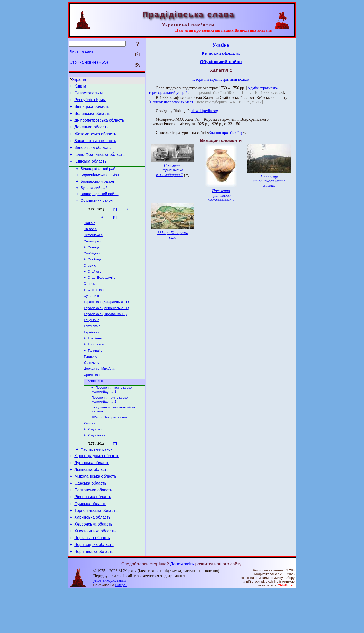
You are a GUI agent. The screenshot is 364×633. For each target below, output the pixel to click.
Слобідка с (92, 270)
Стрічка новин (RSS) (89, 62)
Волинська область (92, 117)
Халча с (90, 453)
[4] (103, 231)
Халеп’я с (95, 408)
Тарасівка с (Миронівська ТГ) (106, 329)
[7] (115, 474)
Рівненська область (93, 534)
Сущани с (91, 316)
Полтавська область (93, 526)
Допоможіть (182, 607)
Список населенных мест (172, 102)
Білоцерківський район (100, 179)
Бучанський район (96, 200)
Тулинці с (95, 375)
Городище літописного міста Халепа (269, 181)
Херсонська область (93, 564)
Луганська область (92, 496)
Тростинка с (97, 369)
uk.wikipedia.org (204, 111)
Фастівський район (97, 481)
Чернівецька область (94, 587)
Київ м (80, 87)
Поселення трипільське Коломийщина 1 (111, 417)
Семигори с (93, 257)
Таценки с (91, 342)
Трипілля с (96, 362)
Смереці (122, 628)
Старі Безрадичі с (101, 296)
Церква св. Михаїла (99, 395)
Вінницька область (92, 110)
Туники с (90, 382)
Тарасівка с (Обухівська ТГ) (105, 336)
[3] (90, 231)
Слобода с (96, 277)
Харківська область (93, 556)
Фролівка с (92, 401)
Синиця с (95, 263)
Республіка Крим (90, 102)
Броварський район (97, 193)
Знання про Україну (226, 132)
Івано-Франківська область (99, 163)
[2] (128, 223)
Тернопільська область (96, 549)
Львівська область (91, 503)
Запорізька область (93, 155)
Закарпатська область (95, 148)
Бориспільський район (100, 186)
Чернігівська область (94, 594)
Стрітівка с (96, 309)
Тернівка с (92, 355)
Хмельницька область (95, 572)
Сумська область (90, 541)
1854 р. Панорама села (109, 446)
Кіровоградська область (97, 488)
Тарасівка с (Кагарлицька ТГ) (106, 323)
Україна (79, 80)
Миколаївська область (95, 511)
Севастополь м (88, 94)
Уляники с (91, 388)
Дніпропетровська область (99, 125)
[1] (115, 223)
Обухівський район (97, 214)
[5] (115, 231)
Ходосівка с (97, 466)
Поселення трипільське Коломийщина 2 (109, 428)
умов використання (110, 623)
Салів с (89, 237)
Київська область (90, 170)
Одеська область (90, 519)
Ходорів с (95, 460)
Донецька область (91, 132)
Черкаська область (92, 579)
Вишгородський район (100, 207)
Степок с (90, 303)
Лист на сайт (82, 51)
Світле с (90, 244)
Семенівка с (93, 250)
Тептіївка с (92, 349)
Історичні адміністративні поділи (221, 79)
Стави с (90, 283)
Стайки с (95, 290)
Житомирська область (95, 140)
